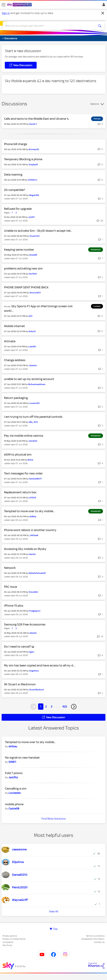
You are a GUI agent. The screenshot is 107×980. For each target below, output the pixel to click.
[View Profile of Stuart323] (34, 236)
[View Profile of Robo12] (32, 331)
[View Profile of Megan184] (34, 195)
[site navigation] (4, 5)
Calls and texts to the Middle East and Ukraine (35, 119)
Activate (10, 341)
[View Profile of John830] (33, 441)
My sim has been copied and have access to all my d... (40, 665)
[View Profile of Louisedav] (15, 793)
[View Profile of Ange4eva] (34, 671)
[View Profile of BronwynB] (34, 149)
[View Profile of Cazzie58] (14, 808)
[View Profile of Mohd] (30, 460)
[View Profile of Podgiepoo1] (35, 611)
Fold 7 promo (14, 773)
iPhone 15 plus (14, 606)
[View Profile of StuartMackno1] (36, 690)
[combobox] (48, 26)
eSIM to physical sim (18, 454)
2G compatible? (15, 190)
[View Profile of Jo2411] (31, 217)
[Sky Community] (20, 5)
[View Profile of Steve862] (33, 592)
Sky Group (7, 945)
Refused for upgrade (18, 209)
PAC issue (11, 587)
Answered (96, 250)
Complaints (8, 942)
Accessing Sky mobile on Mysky (25, 549)
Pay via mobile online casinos (24, 436)
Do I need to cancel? (18, 647)
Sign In (103, 5)
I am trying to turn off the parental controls (33, 417)
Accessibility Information (93, 939)
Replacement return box (20, 492)
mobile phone (14, 804)
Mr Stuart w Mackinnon (20, 684)
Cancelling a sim (16, 789)
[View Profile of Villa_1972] (33, 422)
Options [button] (95, 104)
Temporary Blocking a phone (23, 159)
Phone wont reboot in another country (30, 530)
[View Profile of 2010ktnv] (33, 180)
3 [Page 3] (52, 706)
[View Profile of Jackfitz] (13, 777)
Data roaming (13, 175)
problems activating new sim (23, 268)
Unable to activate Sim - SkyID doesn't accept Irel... (38, 231)
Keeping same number (19, 250)
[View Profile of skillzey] (33, 516)
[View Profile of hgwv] (32, 652)
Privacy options (10, 936)
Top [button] (55, 929)
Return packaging (16, 398)
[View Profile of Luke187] (32, 347)
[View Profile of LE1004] (33, 498)
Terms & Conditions (95, 936)
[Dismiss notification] (103, 13)
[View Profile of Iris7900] (33, 274)
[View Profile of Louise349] (34, 403)
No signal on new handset (22, 758)
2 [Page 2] (46, 706)
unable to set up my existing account (29, 379)
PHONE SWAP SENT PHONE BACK (26, 287)
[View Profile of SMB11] (12, 762)
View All (54, 911)
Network (10, 568)
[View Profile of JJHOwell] (34, 535)
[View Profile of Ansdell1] (33, 255)
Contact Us (99, 942)
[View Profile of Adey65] (33, 633)
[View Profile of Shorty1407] (35, 293)
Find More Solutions (54, 819)
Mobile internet (14, 326)
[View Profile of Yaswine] (33, 365)
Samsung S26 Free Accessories (25, 624)
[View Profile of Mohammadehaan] (37, 384)
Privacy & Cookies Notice (14, 939)
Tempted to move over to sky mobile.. (29, 511)
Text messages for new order (23, 473)
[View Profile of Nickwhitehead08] (37, 573)
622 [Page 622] (65, 706)
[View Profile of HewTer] (32, 554)
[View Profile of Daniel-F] (33, 124)
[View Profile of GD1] (30, 316)
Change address (15, 360)
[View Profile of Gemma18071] (35, 479)
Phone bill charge (16, 144)
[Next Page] (74, 707)
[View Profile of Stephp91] (33, 165)
